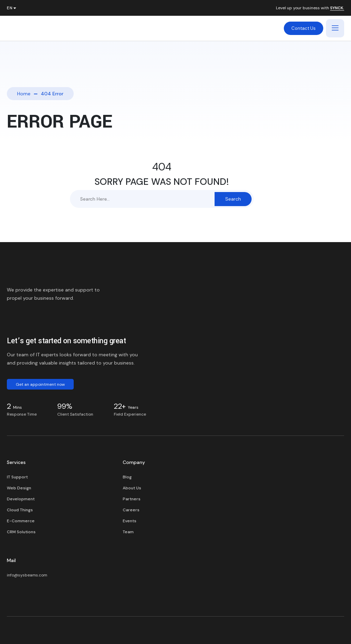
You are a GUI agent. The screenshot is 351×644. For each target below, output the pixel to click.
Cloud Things (20, 510)
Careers (131, 510)
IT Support (17, 477)
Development (21, 499)
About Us (132, 488)
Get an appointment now (40, 384)
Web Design (19, 488)
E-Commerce (21, 521)
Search (233, 199)
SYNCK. (337, 8)
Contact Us (304, 28)
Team (128, 532)
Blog (127, 477)
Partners (132, 499)
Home (24, 94)
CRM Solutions (21, 532)
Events (130, 521)
